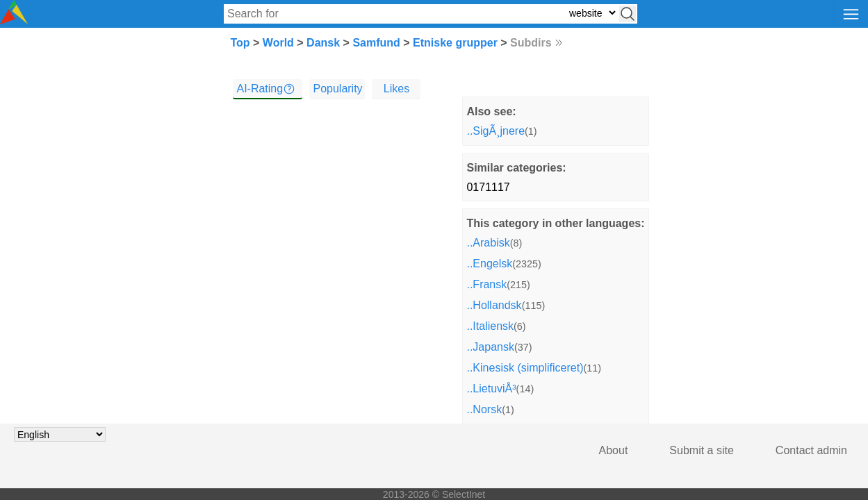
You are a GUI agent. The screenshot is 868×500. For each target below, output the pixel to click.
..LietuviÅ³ (491, 389)
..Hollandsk (494, 305)
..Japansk (490, 347)
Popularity (337, 89)
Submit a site (701, 450)
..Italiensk (490, 326)
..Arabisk (488, 243)
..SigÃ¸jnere (496, 131)
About (614, 450)
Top (240, 43)
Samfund (376, 43)
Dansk (323, 43)
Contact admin (811, 450)
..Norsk (484, 409)
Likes (396, 89)
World (278, 43)
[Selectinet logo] (14, 20)
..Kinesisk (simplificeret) (525, 368)
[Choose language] (60, 434)
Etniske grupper (455, 43)
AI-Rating (260, 89)
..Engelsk (489, 264)
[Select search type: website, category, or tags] (592, 13)
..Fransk (486, 284)
